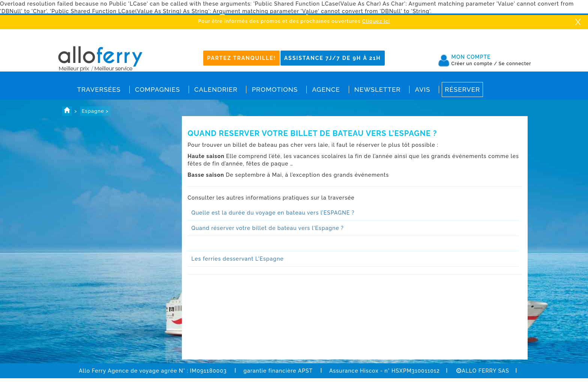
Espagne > (95, 111)
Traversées (99, 90)
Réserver (462, 90)
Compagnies (157, 90)
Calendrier (216, 90)
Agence (326, 90)
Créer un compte (474, 64)
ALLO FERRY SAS (483, 371)
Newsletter (378, 90)
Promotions (275, 90)
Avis (422, 90)
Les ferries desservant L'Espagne (237, 259)
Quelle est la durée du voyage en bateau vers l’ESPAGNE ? (273, 213)
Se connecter (515, 64)
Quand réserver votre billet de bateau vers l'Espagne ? (267, 228)
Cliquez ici (376, 21)
